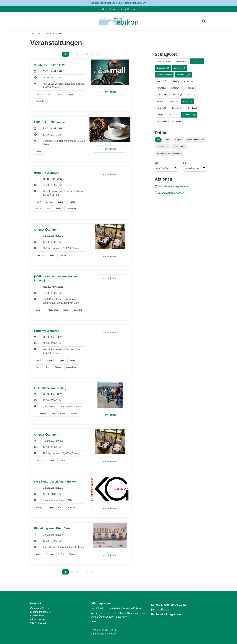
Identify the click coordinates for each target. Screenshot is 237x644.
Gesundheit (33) (184, 75)
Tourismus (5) (189, 115)
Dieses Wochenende (195, 140)
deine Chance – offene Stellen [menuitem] (120, 9)
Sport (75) (192, 108)
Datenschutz (97, 634)
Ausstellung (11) (164, 61)
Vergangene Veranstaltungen (169, 153)
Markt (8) (191, 94)
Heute (167, 140)
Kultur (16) (161, 88)
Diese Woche (162, 146)
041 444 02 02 (38, 623)
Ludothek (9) (177, 94)
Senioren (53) (177, 108)
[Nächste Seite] (97, 54)
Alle (158, 140)
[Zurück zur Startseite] (118, 21)
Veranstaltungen (53, 34)
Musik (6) (161, 101)
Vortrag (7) (176, 121)
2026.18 (113, 630)
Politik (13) (188, 101)
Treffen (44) (162, 121)
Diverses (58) (180, 68)
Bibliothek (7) (181, 61)
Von (157, 163)
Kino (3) (175, 81)
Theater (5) (173, 115)
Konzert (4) (188, 81)
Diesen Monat (179, 146)
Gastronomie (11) (164, 75)
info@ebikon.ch (39, 619)
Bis (185, 163)
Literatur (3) (162, 94)
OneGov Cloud (99, 630)
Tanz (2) (160, 115)
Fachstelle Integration (166, 614)
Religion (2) (162, 108)
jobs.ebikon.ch (161, 609)
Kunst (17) (175, 88)
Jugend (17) (162, 81)
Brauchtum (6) (163, 68)
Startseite (35, 34)
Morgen (178, 140)
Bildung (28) (197, 61)
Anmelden (112, 634)
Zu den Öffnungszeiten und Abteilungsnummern (119, 3)
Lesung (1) (189, 88)
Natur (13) (174, 101)
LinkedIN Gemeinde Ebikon (170, 605)
